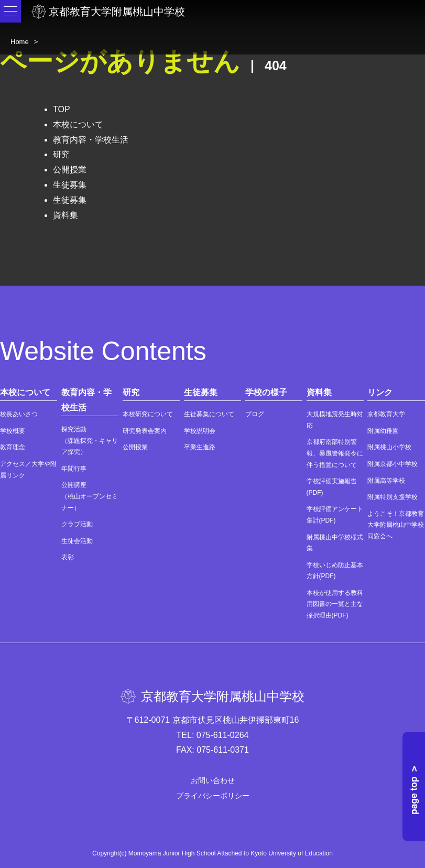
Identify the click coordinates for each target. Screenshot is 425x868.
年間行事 (74, 469)
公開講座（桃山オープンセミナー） (90, 496)
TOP (62, 109)
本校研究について (148, 414)
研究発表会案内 (145, 431)
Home (20, 42)
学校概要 (13, 431)
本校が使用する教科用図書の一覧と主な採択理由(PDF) (335, 604)
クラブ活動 (77, 524)
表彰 (68, 557)
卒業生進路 (200, 447)
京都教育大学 (386, 414)
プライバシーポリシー (213, 796)
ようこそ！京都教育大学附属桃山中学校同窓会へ (396, 525)
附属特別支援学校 (393, 497)
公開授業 (70, 170)
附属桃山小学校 (389, 447)
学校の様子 (266, 392)
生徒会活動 (77, 541)
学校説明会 (200, 431)
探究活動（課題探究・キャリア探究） (90, 441)
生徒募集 (70, 185)
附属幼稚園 (383, 431)
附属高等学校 (386, 481)
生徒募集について (209, 414)
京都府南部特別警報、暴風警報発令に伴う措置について (335, 453)
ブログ (255, 414)
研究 (61, 154)
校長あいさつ (19, 414)
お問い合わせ (213, 780)
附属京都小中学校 (393, 464)
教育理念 (13, 447)
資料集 (66, 215)
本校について (78, 124)
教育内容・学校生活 (91, 140)
